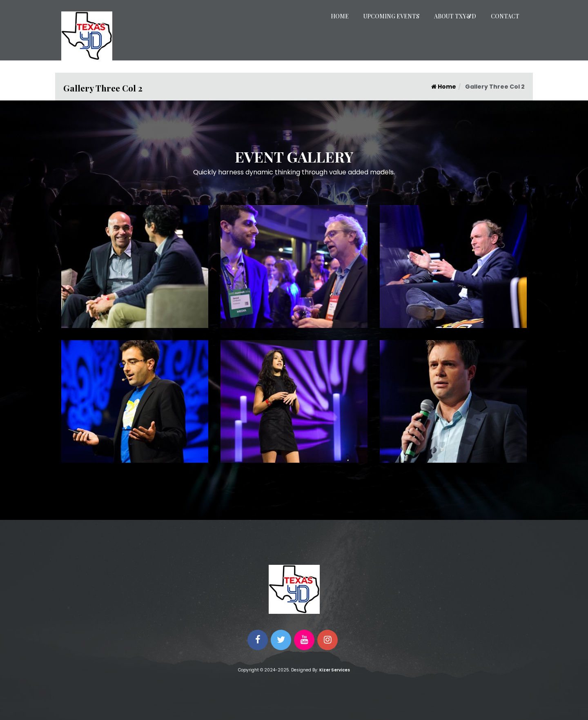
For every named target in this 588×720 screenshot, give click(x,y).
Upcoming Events (391, 16)
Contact (505, 16)
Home (340, 16)
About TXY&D (455, 16)
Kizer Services (335, 670)
